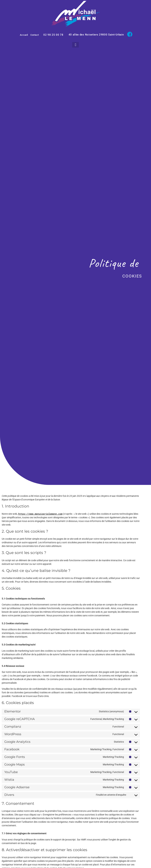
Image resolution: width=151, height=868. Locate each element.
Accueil (24, 35)
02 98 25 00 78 (53, 35)
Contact (35, 35)
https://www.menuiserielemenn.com (40, 514)
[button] (75, 45)
